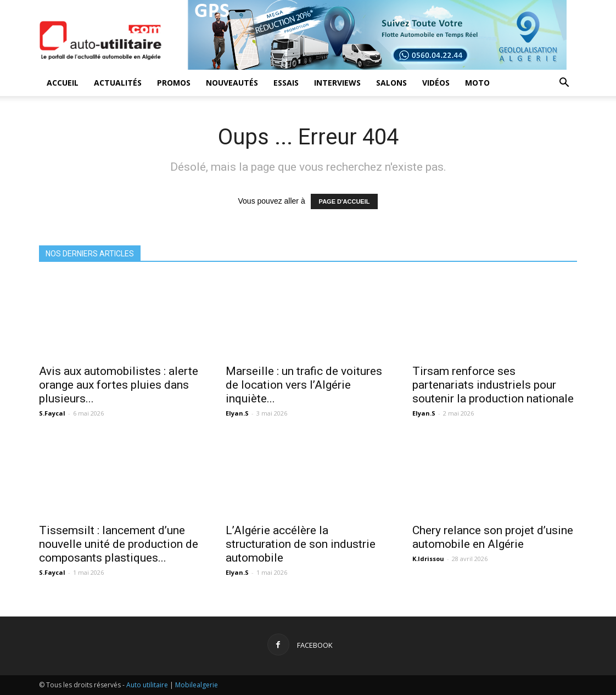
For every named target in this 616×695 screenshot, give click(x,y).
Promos (174, 83)
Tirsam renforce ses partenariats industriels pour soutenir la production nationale (493, 385)
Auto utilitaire (147, 685)
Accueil (63, 83)
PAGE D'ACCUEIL (345, 201)
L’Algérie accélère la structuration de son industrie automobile (301, 544)
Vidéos (436, 83)
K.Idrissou (428, 559)
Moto (477, 83)
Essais (286, 83)
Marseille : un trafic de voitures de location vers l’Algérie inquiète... (304, 385)
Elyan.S (237, 413)
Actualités (118, 83)
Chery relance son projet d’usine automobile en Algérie (493, 537)
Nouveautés (232, 83)
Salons (391, 83)
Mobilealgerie (197, 685)
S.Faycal (52, 413)
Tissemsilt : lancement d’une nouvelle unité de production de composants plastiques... (119, 544)
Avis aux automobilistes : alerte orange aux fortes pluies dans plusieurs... (119, 385)
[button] (564, 84)
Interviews (337, 83)
